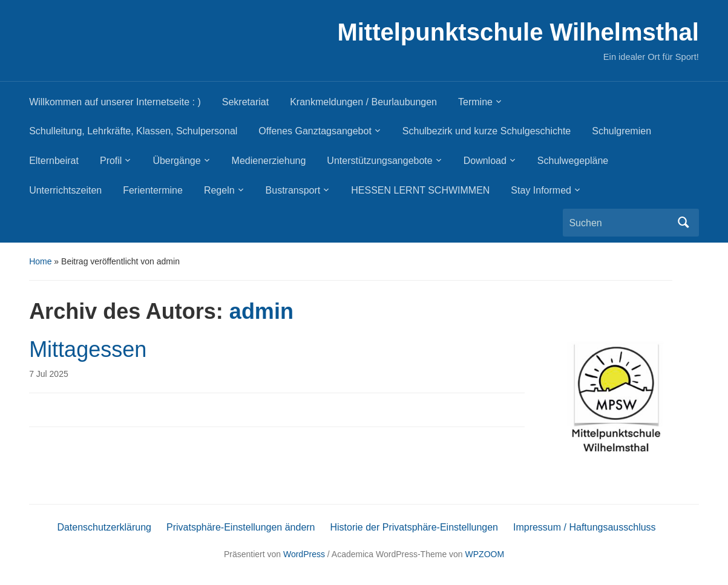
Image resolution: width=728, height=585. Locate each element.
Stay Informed (541, 190)
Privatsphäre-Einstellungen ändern (241, 527)
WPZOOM (485, 554)
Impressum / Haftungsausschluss (585, 527)
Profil (111, 161)
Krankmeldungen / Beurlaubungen (363, 102)
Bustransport (293, 190)
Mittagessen (88, 349)
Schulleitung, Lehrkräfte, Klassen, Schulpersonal (133, 131)
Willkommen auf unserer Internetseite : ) (115, 102)
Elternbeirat (54, 161)
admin (261, 311)
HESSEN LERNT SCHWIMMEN (420, 190)
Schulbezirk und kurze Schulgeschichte (487, 131)
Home (40, 261)
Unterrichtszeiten (65, 190)
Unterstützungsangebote (379, 161)
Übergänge (176, 161)
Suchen (684, 223)
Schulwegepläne (573, 161)
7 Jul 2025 (49, 374)
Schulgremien (621, 131)
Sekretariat (245, 102)
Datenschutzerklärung (104, 527)
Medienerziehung (269, 161)
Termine (475, 102)
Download (485, 161)
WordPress (304, 554)
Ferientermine (153, 190)
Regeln (219, 190)
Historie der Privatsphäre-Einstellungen (414, 527)
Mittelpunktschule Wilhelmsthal (518, 32)
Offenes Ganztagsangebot (315, 131)
